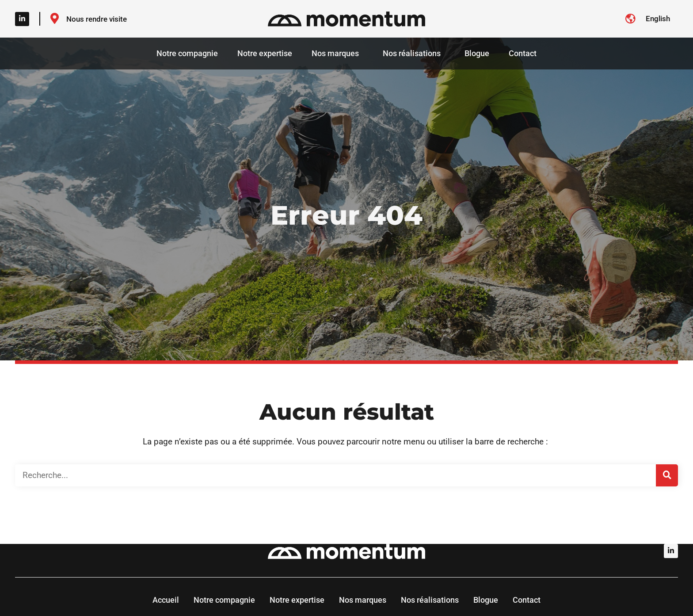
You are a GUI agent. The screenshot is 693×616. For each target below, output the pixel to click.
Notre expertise (265, 53)
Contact (523, 53)
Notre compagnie (187, 53)
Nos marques (337, 53)
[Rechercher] (667, 475)
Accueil (166, 600)
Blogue (477, 53)
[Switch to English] (658, 19)
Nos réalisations (414, 53)
